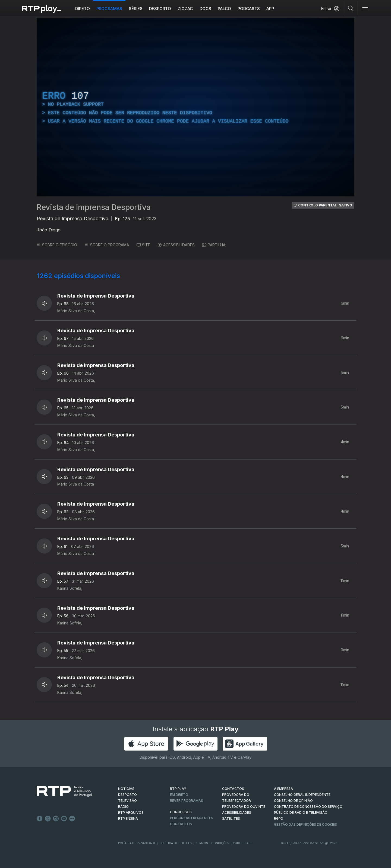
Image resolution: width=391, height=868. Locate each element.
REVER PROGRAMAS (187, 801)
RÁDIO (123, 807)
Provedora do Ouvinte (244, 807)
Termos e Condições (212, 843)
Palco (224, 9)
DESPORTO (127, 795)
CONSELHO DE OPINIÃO (293, 801)
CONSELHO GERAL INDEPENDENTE (302, 795)
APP (270, 9)
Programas (109, 9)
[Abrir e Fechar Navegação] (365, 9)
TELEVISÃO (127, 801)
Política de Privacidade (137, 843)
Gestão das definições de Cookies (305, 824)
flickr (72, 819)
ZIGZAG (185, 9)
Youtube (64, 819)
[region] (195, 107)
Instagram (56, 819)
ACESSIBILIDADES (176, 245)
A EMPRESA (283, 789)
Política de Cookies (176, 843)
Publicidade (243, 843)
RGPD (279, 818)
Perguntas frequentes (192, 818)
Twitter (48, 819)
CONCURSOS (181, 812)
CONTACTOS (233, 789)
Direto (83, 9)
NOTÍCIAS (126, 789)
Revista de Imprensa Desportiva (94, 207)
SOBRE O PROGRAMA (107, 245)
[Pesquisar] (351, 8)
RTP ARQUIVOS (131, 813)
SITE (143, 245)
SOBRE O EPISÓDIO (57, 245)
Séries (136, 9)
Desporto (160, 9)
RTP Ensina (128, 818)
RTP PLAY (178, 789)
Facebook (40, 819)
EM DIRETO (179, 795)
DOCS (205, 9)
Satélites (231, 818)
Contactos (181, 824)
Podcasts (249, 9)
